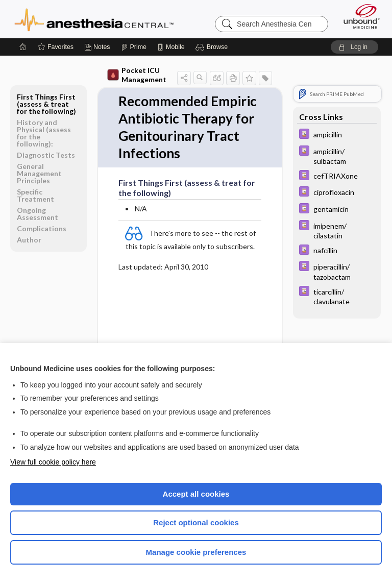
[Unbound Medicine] (358, 16)
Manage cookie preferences (196, 552)
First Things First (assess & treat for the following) (46, 104)
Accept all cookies (196, 494)
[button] (213, 47)
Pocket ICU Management (137, 75)
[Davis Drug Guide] (337, 135)
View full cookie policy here (53, 462)
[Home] (23, 47)
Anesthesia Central (94, 19)
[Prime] (134, 47)
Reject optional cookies (196, 522)
